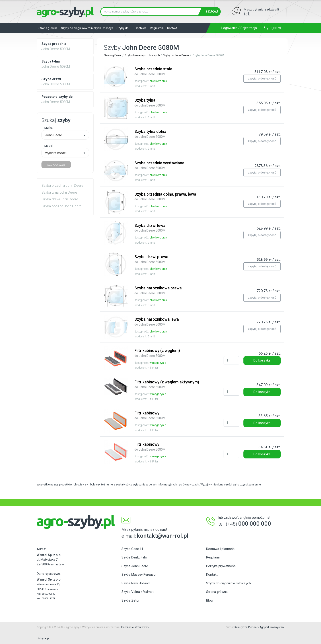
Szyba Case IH (132, 549)
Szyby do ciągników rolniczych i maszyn (87, 28)
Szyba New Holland (136, 583)
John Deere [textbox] (54, 135)
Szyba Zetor (131, 600)
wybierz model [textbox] (56, 153)
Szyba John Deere (135, 566)
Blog (209, 600)
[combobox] (65, 135)
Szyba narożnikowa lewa (157, 322)
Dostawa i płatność (220, 549)
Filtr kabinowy (150, 415)
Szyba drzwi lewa (150, 228)
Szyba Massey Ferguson (139, 575)
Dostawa (141, 28)
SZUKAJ (212, 12)
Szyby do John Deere (176, 55)
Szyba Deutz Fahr (134, 557)
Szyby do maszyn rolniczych (142, 55)
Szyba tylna (150, 102)
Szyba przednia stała (153, 71)
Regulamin (157, 28)
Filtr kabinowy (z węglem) (157, 353)
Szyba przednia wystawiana (159, 165)
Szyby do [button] (123, 28)
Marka (48, 128)
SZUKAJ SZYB (56, 165)
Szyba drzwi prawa (151, 259)
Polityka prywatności (221, 566)
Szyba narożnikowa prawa (158, 290)
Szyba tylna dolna (150, 134)
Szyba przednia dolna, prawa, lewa (165, 197)
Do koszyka (262, 360)
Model (48, 146)
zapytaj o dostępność (262, 78)
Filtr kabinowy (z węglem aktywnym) (167, 384)
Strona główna (48, 28)
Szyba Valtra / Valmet (138, 592)
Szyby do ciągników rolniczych (228, 583)
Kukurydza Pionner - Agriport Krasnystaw (259, 627)
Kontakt (172, 28)
